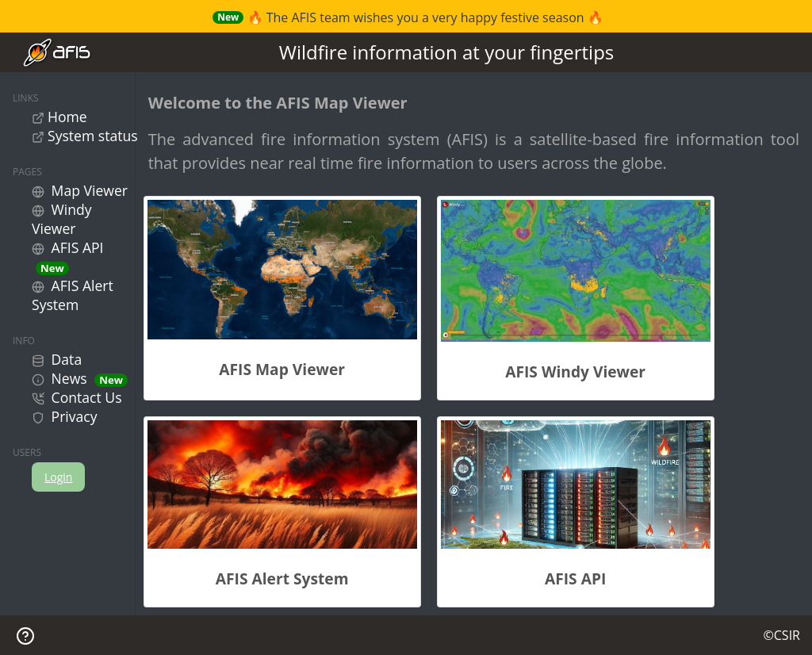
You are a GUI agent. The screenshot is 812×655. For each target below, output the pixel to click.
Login (58, 477)
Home (59, 117)
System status (85, 136)
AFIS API (68, 257)
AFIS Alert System (73, 295)
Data (57, 359)
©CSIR (781, 635)
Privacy (65, 416)
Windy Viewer (62, 219)
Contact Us (77, 397)
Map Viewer (80, 190)
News (80, 378)
